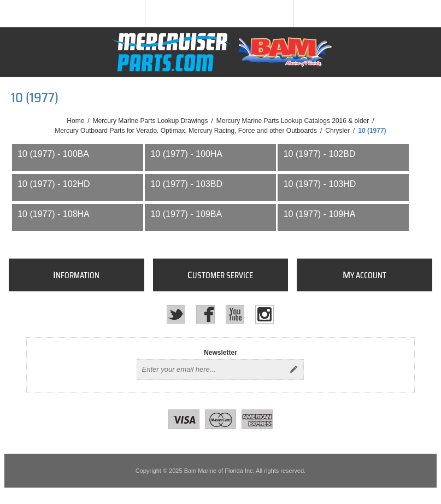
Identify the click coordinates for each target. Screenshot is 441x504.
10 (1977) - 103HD (320, 184)
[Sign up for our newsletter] (210, 370)
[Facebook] (205, 314)
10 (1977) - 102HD (54, 184)
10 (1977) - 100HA (186, 154)
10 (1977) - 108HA (54, 214)
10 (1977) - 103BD (186, 184)
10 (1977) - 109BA (186, 214)
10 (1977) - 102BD (320, 154)
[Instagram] (264, 314)
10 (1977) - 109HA (320, 214)
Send (293, 370)
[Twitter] (176, 314)
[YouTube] (235, 314)
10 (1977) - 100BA (53, 154)
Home (75, 121)
